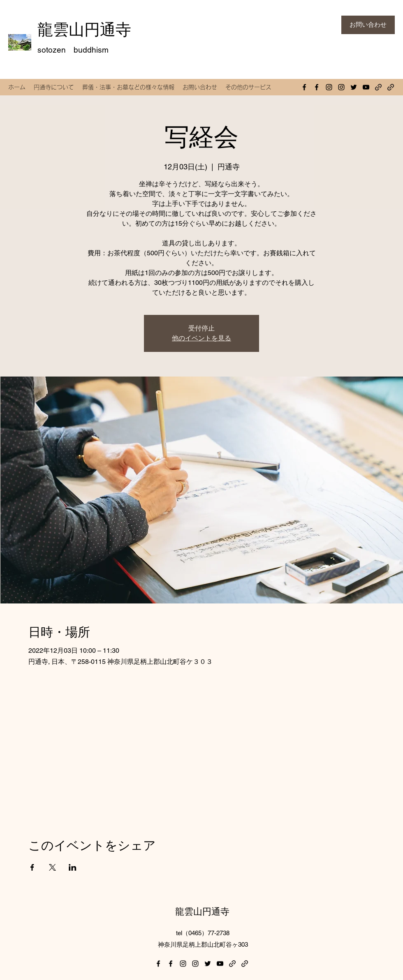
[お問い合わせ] (368, 25)
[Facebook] (304, 87)
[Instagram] (329, 87)
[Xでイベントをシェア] (52, 867)
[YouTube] (366, 87)
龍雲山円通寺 (84, 29)
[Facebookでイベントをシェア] (32, 867)
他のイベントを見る (201, 338)
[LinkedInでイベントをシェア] (73, 867)
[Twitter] (354, 87)
